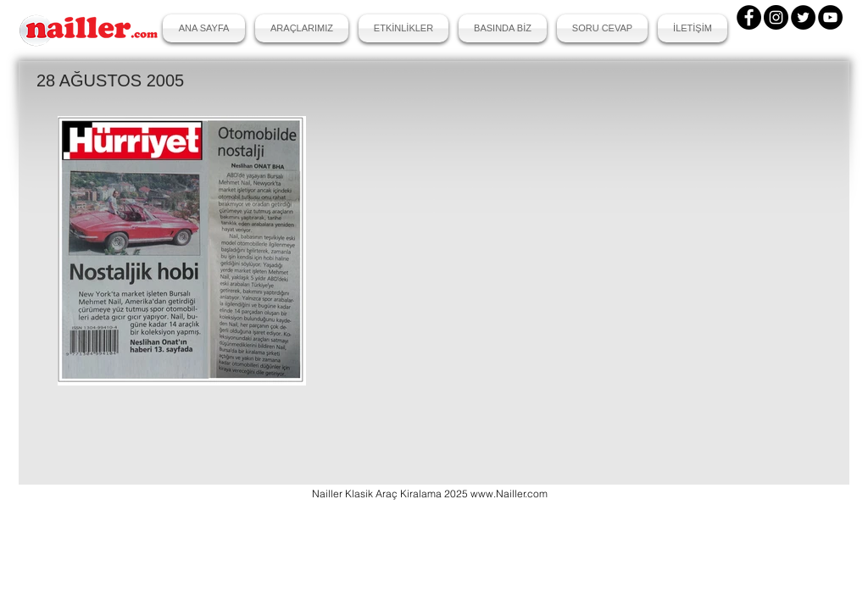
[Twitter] (803, 17)
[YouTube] (830, 17)
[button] (302, 28)
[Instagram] (776, 17)
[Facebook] (749, 17)
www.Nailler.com (509, 494)
